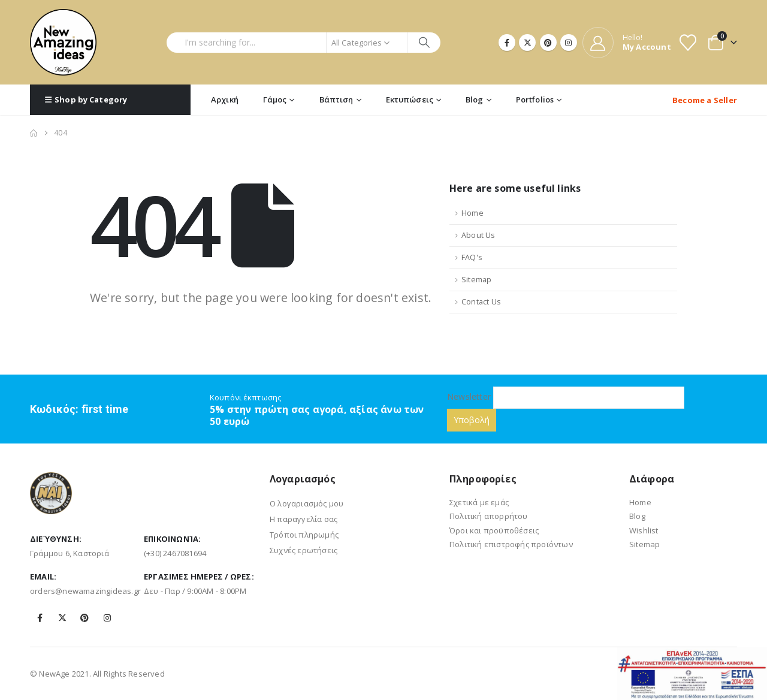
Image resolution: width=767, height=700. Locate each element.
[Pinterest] (548, 43)
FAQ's (472, 257)
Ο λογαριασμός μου (307, 503)
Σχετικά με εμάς (479, 502)
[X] (527, 43)
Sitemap (476, 280)
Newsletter (566, 396)
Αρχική (225, 99)
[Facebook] (507, 43)
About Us (478, 235)
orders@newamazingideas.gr (85, 591)
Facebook (40, 618)
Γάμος (275, 99)
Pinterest (84, 618)
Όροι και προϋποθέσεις (494, 530)
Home (472, 213)
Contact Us (481, 302)
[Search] (424, 43)
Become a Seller (705, 100)
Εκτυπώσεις (410, 99)
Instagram (107, 618)
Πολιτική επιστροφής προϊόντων (511, 544)
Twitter (62, 618)
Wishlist (644, 530)
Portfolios (535, 99)
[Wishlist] (688, 43)
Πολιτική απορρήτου (489, 516)
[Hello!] (627, 43)
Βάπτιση (336, 99)
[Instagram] (569, 43)
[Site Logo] (63, 42)
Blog (475, 99)
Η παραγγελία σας (304, 519)
